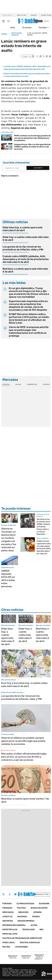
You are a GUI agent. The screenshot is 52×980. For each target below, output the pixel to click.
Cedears (46, 384)
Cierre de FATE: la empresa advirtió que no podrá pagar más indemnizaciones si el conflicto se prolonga (29, 331)
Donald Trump (46, 15)
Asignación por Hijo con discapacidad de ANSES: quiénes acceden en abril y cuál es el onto (32, 147)
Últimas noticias (25, 904)
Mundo (36, 917)
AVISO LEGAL (9, 942)
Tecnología (28, 930)
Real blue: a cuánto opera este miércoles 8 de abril (25, 270)
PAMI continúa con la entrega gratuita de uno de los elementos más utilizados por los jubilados (32, 138)
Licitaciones (21, 947)
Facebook (10, 894)
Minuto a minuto (10, 750)
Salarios (34, 15)
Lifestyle (7, 917)
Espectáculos (10, 930)
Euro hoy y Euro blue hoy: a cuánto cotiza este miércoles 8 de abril (24, 685)
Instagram (15, 894)
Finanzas (43, 28)
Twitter (4, 894)
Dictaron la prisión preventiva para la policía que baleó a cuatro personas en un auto (27, 75)
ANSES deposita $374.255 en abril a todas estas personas (8, 579)
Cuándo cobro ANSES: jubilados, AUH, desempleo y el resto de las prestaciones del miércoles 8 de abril (27, 68)
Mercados (8, 912)
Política (21, 908)
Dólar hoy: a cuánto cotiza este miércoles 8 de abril (26, 238)
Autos (34, 925)
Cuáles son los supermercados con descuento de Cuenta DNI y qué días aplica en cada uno (44, 547)
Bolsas (18, 384)
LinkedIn (22, 894)
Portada (7, 904)
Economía (27, 28)
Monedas (6, 384)
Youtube (28, 894)
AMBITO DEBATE (39, 957)
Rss (41, 930)
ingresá (46, 21)
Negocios (23, 912)
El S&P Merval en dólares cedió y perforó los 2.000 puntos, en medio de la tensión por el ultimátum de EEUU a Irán (29, 318)
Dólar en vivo (22, 15)
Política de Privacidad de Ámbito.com (22, 938)
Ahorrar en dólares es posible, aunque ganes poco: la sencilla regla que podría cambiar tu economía (23, 741)
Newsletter (47, 27)
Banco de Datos (39, 908)
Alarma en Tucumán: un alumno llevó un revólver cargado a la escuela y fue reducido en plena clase (9, 540)
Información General (17, 34)
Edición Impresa (26, 921)
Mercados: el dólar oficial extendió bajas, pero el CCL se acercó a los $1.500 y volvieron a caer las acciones (24, 757)
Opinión (37, 912)
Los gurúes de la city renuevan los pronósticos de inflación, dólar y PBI (23, 248)
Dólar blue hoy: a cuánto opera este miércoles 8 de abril (23, 229)
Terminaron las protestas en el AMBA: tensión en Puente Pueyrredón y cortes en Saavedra (43, 527)
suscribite (38, 21)
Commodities (32, 384)
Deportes (8, 921)
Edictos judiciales (30, 942)
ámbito (4, 34)
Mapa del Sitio (10, 934)
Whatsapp (35, 894)
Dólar (13, 28)
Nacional (22, 917)
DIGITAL (13, 957)
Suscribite (38, 168)
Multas (6, 947)
